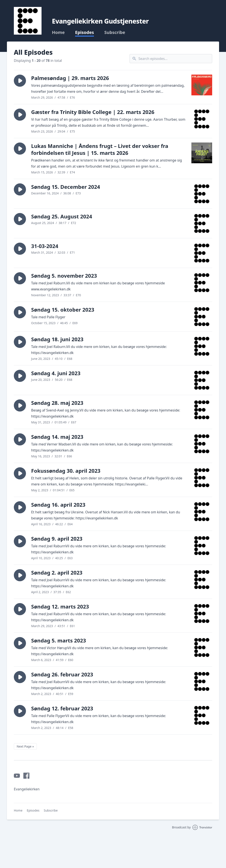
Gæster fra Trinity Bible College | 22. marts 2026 (93, 112)
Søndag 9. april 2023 (57, 539)
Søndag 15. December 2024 (66, 187)
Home (58, 32)
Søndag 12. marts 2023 (60, 606)
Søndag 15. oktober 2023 (63, 310)
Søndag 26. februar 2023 (62, 674)
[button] (20, 81)
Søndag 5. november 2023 (64, 276)
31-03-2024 (45, 246)
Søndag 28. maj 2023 (57, 403)
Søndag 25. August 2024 (62, 216)
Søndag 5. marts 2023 (59, 640)
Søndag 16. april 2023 (58, 505)
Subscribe (115, 32)
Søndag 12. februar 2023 (62, 708)
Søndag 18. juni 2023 (57, 339)
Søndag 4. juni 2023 (56, 373)
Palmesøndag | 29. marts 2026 (70, 78)
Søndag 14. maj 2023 (57, 437)
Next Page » (25, 746)
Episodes (84, 32)
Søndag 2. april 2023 (57, 573)
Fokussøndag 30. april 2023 (66, 471)
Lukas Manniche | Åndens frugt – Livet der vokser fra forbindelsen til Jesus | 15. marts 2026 (100, 149)
